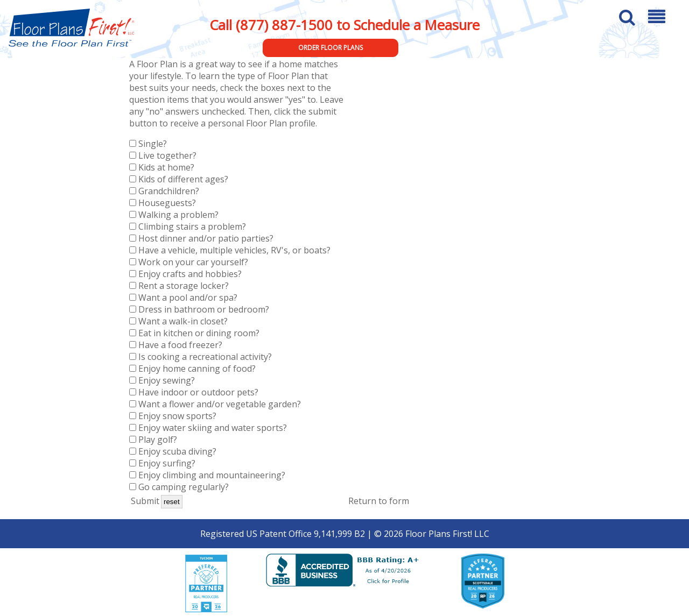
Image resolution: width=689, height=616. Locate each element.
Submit (145, 501)
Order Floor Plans (331, 48)
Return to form (379, 501)
